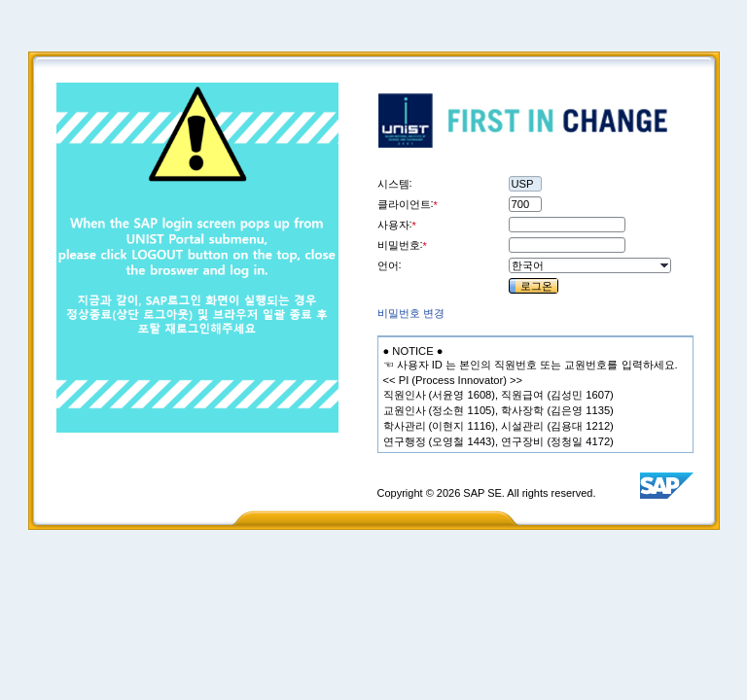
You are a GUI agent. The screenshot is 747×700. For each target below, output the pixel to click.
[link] (411, 313)
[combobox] (583, 265)
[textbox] (413, 351)
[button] (663, 265)
